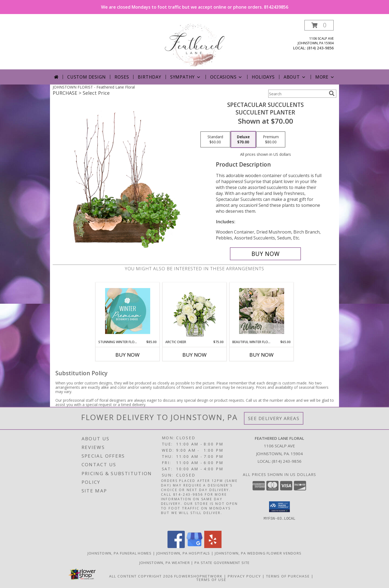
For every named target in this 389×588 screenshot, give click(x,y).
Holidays (263, 77)
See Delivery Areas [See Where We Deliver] (274, 418)
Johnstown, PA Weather (165, 563)
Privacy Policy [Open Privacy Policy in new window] (244, 576)
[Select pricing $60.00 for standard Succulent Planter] (215, 140)
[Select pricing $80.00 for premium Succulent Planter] (271, 140)
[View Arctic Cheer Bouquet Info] (195, 311)
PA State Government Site (222, 563)
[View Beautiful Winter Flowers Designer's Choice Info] (262, 311)
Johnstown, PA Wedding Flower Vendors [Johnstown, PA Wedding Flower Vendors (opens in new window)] (258, 553)
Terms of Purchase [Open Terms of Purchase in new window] (288, 576)
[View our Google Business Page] (194, 547)
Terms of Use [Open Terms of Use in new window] (211, 580)
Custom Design (86, 77)
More (325, 77)
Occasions (227, 77)
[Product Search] (297, 94)
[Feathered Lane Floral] (195, 45)
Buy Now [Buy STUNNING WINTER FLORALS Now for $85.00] (128, 355)
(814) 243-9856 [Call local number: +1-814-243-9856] (320, 48)
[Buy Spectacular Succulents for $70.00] (265, 254)
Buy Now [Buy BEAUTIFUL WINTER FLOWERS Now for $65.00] (261, 355)
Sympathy (186, 77)
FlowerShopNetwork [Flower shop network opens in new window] (198, 576)
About (295, 77)
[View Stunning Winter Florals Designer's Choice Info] (128, 311)
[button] (319, 25)
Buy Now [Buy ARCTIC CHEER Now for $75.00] (194, 355)
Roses (122, 77)
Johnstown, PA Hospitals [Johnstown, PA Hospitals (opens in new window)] (183, 553)
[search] (332, 93)
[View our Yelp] (213, 547)
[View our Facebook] (176, 547)
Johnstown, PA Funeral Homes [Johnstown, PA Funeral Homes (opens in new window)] (120, 553)
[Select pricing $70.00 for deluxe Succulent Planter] (243, 140)
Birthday (149, 77)
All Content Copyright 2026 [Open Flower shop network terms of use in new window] (141, 576)
